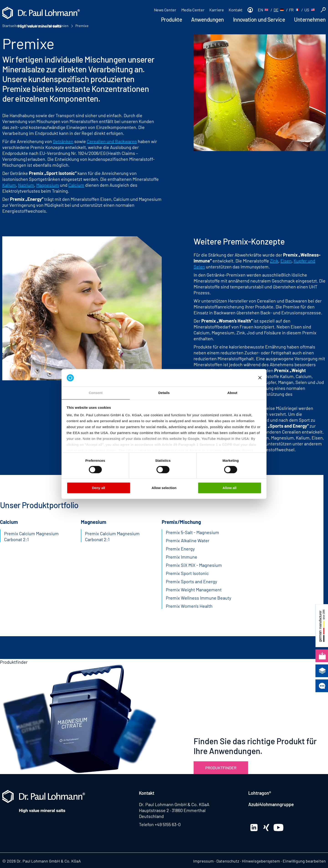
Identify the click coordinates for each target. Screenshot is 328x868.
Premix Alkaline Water (188, 540)
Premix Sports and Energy (191, 581)
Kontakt (236, 10)
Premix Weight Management (194, 590)
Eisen (286, 261)
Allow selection (164, 488)
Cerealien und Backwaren (112, 141)
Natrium (26, 185)
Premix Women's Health (189, 606)
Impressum (203, 861)
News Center (165, 10)
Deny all (99, 488)
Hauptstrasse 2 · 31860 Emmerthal (172, 810)
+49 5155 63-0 (168, 824)
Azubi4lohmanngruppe (271, 804)
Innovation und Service (259, 19)
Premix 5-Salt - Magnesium (192, 532)
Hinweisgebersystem (261, 861)
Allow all (229, 488)
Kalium (9, 185)
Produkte (172, 19)
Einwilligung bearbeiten (304, 861)
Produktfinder (221, 768)
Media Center (193, 10)
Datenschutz (228, 861)
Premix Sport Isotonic (187, 573)
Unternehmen (310, 19)
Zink (274, 261)
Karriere (217, 10)
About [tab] (232, 393)
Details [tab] (164, 393)
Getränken (63, 141)
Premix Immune (182, 557)
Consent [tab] (96, 393)
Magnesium (48, 185)
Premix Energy (180, 549)
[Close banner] (260, 378)
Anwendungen (208, 19)
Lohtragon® (260, 793)
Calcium (76, 185)
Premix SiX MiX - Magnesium (194, 565)
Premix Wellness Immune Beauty (199, 598)
